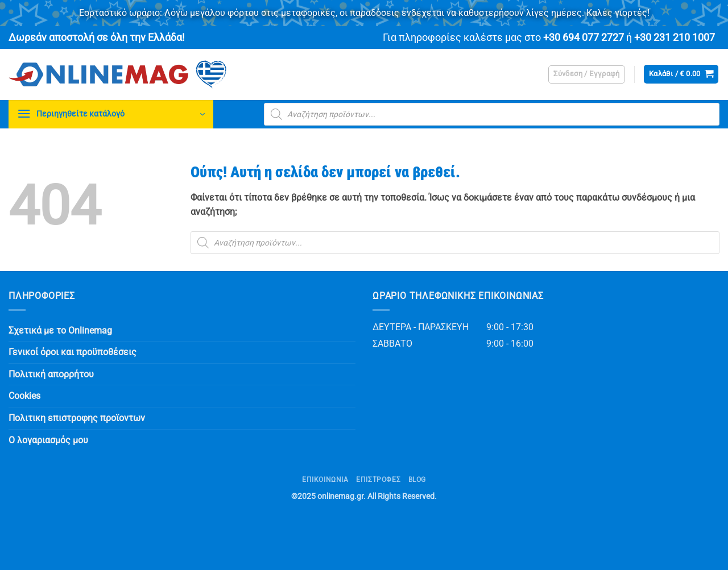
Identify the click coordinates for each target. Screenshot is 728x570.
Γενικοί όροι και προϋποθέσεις (73, 352)
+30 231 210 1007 (675, 38)
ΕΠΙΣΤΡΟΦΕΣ (378, 480)
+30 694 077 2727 (584, 38)
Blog (417, 480)
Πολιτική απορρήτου (51, 374)
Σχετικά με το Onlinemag (60, 330)
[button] (587, 74)
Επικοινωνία (325, 480)
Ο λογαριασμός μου (48, 440)
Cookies (24, 396)
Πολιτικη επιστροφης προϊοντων (77, 418)
